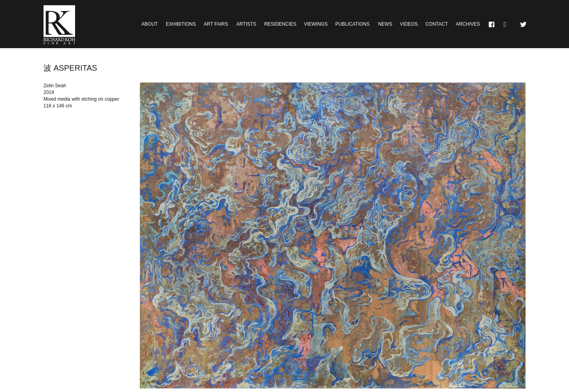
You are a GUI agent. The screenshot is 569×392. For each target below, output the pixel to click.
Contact (436, 24)
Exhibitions (181, 24)
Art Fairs (216, 24)
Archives (468, 24)
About (150, 24)
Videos (409, 24)
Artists (246, 24)
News (385, 24)
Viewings (316, 24)
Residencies (280, 24)
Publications (352, 24)
